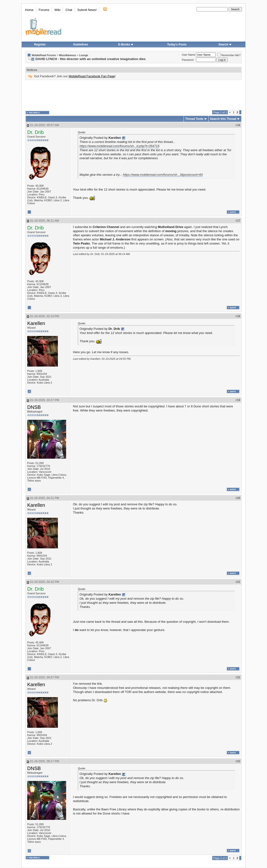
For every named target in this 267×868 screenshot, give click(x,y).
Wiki (58, 10)
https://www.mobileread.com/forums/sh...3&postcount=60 (163, 175)
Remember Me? (229, 55)
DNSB (34, 407)
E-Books (126, 44)
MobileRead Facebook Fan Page (92, 76)
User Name (189, 55)
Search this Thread (223, 119)
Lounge (84, 55)
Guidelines (81, 44)
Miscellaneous (68, 55)
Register (40, 44)
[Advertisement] (133, 95)
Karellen (36, 323)
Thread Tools (194, 119)
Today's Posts (177, 44)
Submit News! (87, 10)
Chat (69, 10)
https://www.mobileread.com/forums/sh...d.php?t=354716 (119, 146)
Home (29, 10)
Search (225, 44)
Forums (44, 10)
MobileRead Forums (44, 55)
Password (188, 60)
